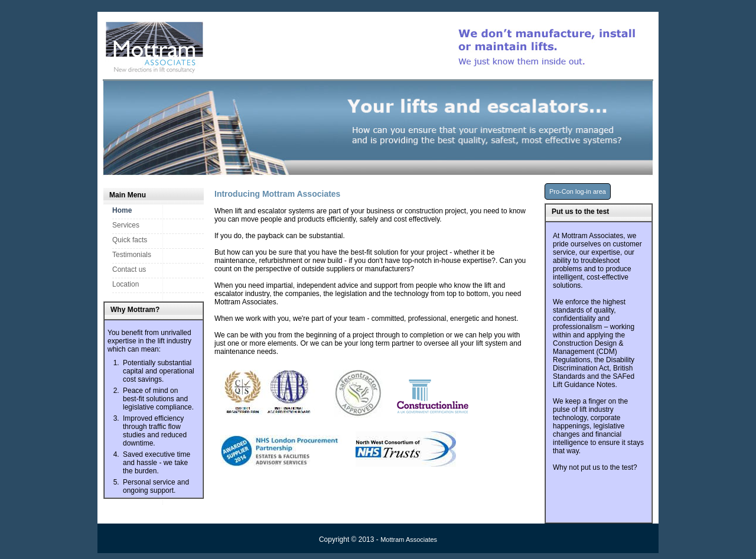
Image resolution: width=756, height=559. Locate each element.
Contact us (129, 269)
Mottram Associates (409, 539)
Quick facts (130, 240)
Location (126, 284)
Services (126, 225)
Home (122, 210)
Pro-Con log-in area (578, 191)
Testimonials (132, 255)
